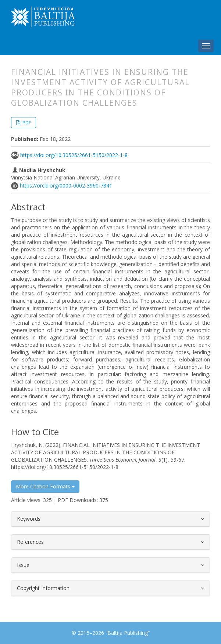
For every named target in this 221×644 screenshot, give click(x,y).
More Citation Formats (45, 486)
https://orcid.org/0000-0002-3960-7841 (66, 185)
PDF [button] (26, 123)
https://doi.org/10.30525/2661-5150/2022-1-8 (74, 155)
